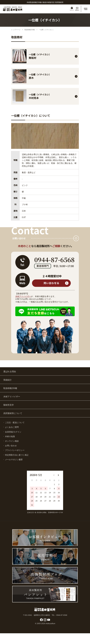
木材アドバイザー (23, 296)
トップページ (16, 30)
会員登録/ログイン (13, 432)
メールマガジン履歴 (14, 459)
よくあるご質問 (12, 427)
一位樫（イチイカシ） (47, 30)
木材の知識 (10, 436)
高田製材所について (13, 413)
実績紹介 (8, 380)
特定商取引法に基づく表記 (17, 455)
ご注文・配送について (15, 422)
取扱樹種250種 (30, 30)
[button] (86, 9)
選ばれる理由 (10, 371)
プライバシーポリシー (15, 450)
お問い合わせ (11, 445)
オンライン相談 (12, 441)
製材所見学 (9, 405)
